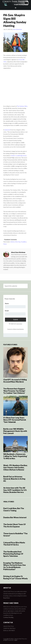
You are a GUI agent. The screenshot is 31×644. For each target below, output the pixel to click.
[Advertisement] (15, 87)
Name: (7, 304)
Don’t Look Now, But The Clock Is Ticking (14, 509)
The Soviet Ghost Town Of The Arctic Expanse (14, 525)
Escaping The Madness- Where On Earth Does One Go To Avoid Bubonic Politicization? (15, 566)
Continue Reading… (9, 617)
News (5, 244)
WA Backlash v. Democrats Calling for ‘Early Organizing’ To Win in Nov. (15, 456)
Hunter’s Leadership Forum (19, 156)
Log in (16, 640)
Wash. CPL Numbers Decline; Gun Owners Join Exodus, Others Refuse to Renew (15, 468)
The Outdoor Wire (22, 106)
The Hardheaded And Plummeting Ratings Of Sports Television (13, 554)
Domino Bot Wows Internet (15, 517)
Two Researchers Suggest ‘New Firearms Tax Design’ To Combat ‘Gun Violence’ (14, 391)
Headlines (24, 242)
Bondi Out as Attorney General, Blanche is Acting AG (14, 479)
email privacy (19, 324)
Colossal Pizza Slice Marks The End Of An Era (14, 544)
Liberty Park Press (16, 3)
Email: (7, 311)
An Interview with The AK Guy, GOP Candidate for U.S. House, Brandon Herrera (15, 490)
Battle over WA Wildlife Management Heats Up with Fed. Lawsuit (15, 431)
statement (7, 130)
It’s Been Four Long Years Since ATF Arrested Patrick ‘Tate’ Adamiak (15, 420)
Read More (7, 598)
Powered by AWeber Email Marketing (15, 329)
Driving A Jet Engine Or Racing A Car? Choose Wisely (15, 577)
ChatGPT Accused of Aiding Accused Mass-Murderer (15, 381)
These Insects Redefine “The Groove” (15, 535)
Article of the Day (15, 242)
